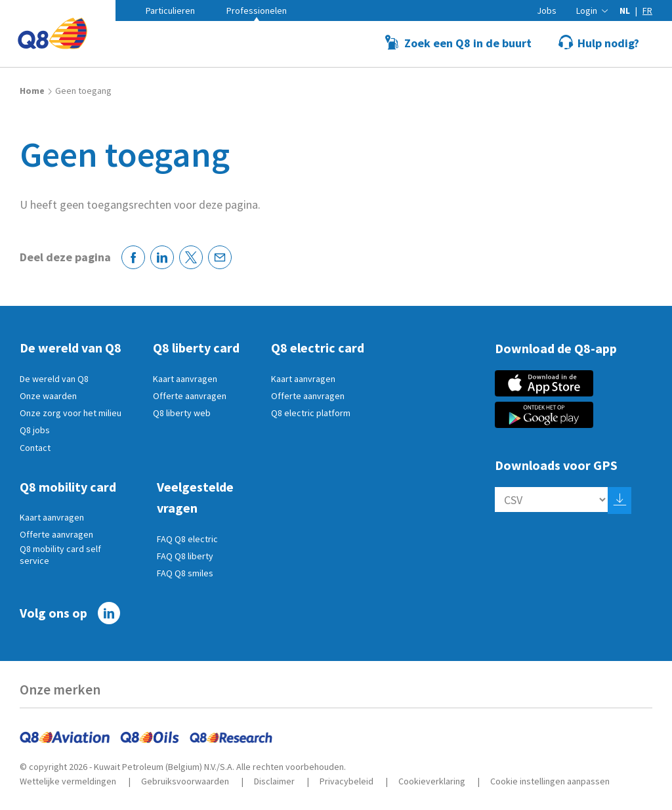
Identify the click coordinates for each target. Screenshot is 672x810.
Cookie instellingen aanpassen (550, 781)
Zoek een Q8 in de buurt (468, 43)
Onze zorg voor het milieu (71, 413)
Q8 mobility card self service (60, 555)
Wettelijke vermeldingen (68, 781)
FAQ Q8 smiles (185, 573)
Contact (35, 448)
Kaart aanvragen (185, 379)
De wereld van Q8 (54, 379)
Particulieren (170, 11)
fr (647, 11)
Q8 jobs (35, 430)
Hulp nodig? (608, 43)
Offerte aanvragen (190, 396)
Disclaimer (274, 781)
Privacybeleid (346, 781)
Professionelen (257, 11)
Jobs (547, 11)
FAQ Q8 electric (187, 539)
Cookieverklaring (432, 781)
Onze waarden (48, 396)
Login (587, 11)
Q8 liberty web (182, 413)
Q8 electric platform (311, 413)
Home (32, 91)
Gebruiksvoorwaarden (185, 781)
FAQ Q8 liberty (185, 556)
